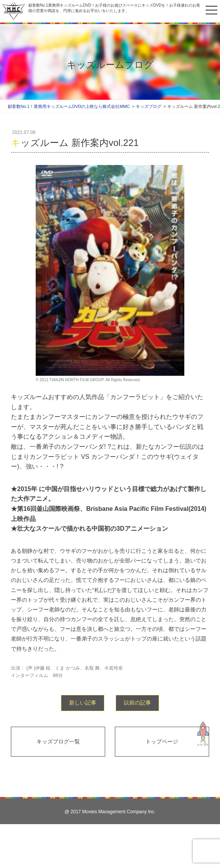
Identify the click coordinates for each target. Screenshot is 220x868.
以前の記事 (137, 703)
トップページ (162, 741)
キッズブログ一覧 (58, 741)
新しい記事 (83, 703)
